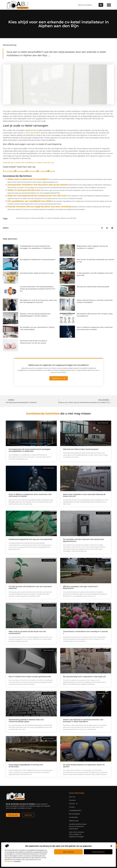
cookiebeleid (9, 861)
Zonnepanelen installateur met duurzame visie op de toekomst (38, 185)
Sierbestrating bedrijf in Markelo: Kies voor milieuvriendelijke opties (26, 721)
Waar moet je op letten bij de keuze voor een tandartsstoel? (27, 632)
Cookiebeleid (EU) (75, 810)
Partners (73, 804)
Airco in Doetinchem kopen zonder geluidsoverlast (30, 677)
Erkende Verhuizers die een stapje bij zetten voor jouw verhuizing (39, 207)
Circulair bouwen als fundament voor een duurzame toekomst (30, 587)
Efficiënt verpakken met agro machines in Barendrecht (81, 587)
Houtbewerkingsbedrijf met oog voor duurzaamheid (30, 539)
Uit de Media (73, 817)
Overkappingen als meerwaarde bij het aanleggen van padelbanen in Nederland (30, 450)
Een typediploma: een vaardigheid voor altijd (29, 201)
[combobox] (88, 5)
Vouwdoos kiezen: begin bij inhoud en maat (37, 273)
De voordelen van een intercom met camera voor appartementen (84, 540)
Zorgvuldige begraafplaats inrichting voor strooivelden (26, 766)
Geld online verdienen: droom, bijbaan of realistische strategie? (77, 834)
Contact (72, 807)
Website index (74, 821)
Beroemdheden (74, 814)
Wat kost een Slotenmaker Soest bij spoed (93, 287)
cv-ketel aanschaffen (32, 133)
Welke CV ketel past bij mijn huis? (24, 190)
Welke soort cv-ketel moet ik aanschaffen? (28, 179)
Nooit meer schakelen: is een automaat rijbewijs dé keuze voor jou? (84, 495)
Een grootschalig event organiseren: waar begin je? (84, 677)
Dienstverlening (10, 45)
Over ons (72, 797)
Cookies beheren (98, 852)
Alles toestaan (68, 852)
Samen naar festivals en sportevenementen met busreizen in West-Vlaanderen (83, 721)
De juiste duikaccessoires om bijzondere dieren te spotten (84, 766)
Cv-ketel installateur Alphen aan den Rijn (61, 218)
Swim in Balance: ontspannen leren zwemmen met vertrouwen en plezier (30, 495)
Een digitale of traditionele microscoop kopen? (38, 259)
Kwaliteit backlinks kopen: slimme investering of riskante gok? (78, 826)
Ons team (72, 800)
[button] (111, 846)
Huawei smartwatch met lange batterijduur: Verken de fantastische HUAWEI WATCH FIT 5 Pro (37, 289)
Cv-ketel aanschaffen (37, 218)
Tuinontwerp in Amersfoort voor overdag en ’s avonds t (85, 632)
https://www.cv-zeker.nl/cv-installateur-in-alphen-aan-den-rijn (29, 163)
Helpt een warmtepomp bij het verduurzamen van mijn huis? (37, 196)
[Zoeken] (101, 5)
